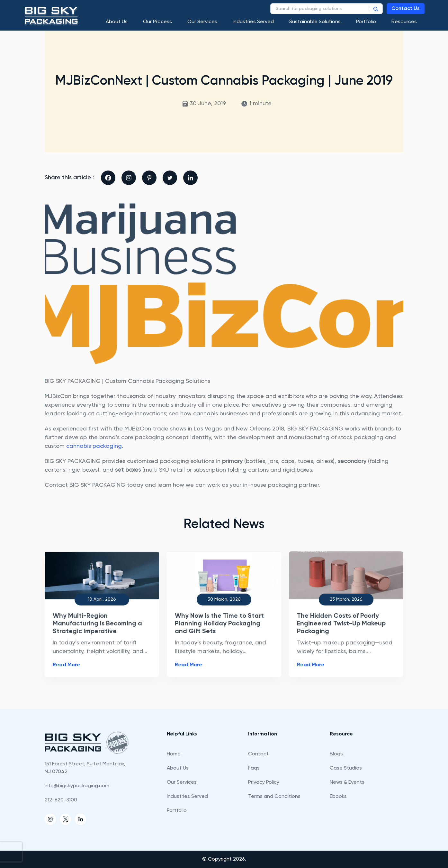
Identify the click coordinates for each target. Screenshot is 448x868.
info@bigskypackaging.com (77, 786)
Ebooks (338, 797)
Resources (404, 22)
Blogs (336, 754)
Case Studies (346, 768)
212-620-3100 (61, 800)
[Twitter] (170, 178)
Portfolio (366, 22)
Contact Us (406, 9)
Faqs (254, 768)
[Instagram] (129, 178)
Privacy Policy (264, 782)
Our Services (202, 22)
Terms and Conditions (274, 797)
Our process (157, 22)
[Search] (376, 9)
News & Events (347, 782)
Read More (66, 665)
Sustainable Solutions (315, 22)
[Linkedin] (190, 178)
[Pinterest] (149, 178)
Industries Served (253, 22)
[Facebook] (108, 178)
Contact (258, 754)
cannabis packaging (94, 446)
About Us (117, 22)
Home (174, 754)
